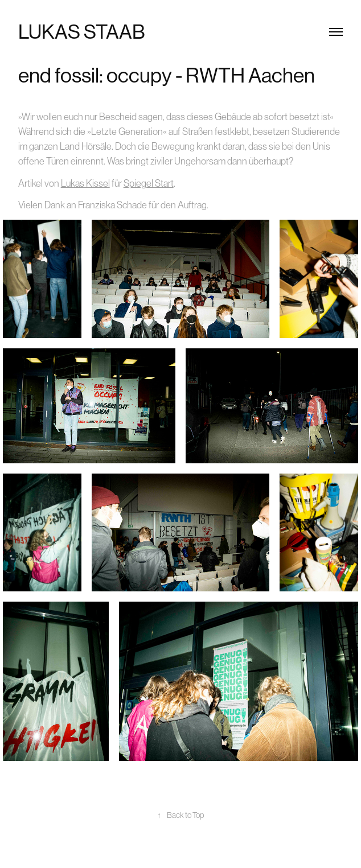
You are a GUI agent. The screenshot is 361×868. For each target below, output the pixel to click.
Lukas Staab (82, 32)
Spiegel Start (149, 183)
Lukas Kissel (85, 183)
